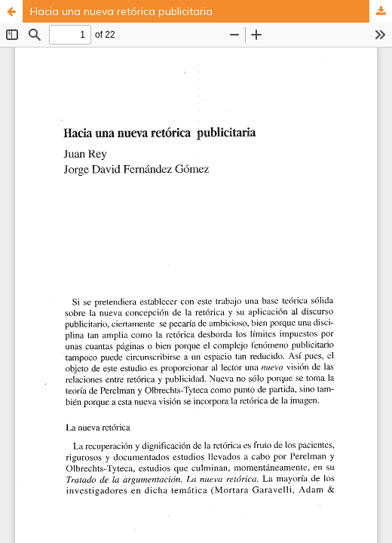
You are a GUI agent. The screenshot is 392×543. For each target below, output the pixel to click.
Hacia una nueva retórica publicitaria (121, 11)
